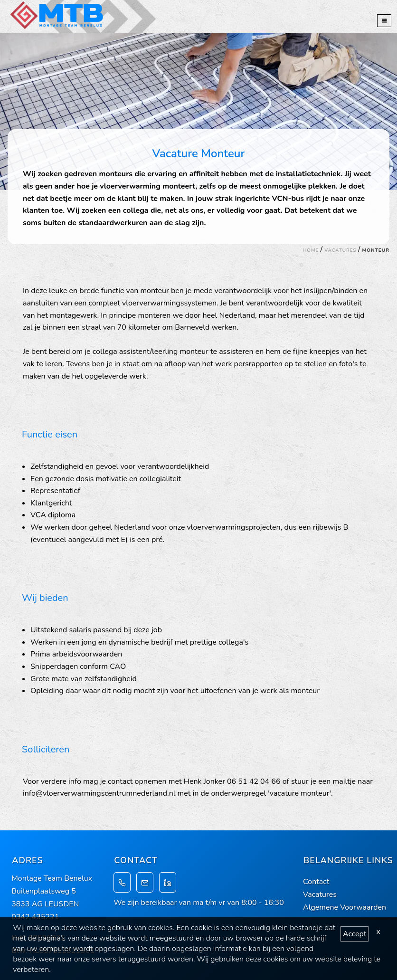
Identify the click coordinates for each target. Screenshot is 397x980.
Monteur (376, 250)
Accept (354, 934)
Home (311, 250)
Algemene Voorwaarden (345, 907)
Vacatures (340, 250)
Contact (316, 882)
